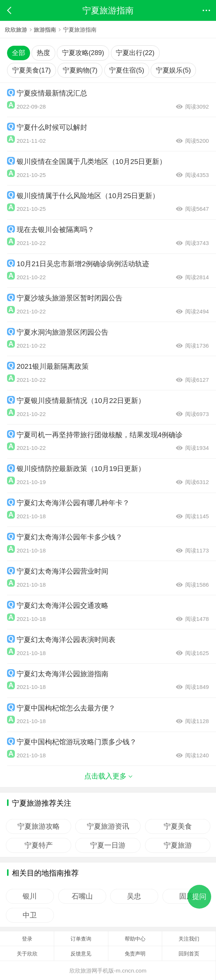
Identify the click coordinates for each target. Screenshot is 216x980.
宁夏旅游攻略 (39, 826)
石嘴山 (82, 896)
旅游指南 (45, 30)
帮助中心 (135, 939)
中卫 (30, 915)
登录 (27, 939)
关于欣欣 (27, 954)
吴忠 (134, 896)
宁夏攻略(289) (83, 53)
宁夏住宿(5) (127, 70)
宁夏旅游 (178, 845)
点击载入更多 (108, 776)
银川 (30, 896)
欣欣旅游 (16, 30)
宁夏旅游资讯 (108, 826)
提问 (199, 897)
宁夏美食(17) (32, 70)
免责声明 (135, 954)
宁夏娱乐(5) (173, 70)
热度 (43, 53)
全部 (19, 53)
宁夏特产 (39, 845)
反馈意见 (81, 954)
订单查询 (81, 939)
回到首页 (189, 954)
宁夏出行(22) (135, 53)
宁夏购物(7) (80, 70)
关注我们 (189, 939)
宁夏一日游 (108, 845)
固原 (187, 896)
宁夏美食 (178, 826)
